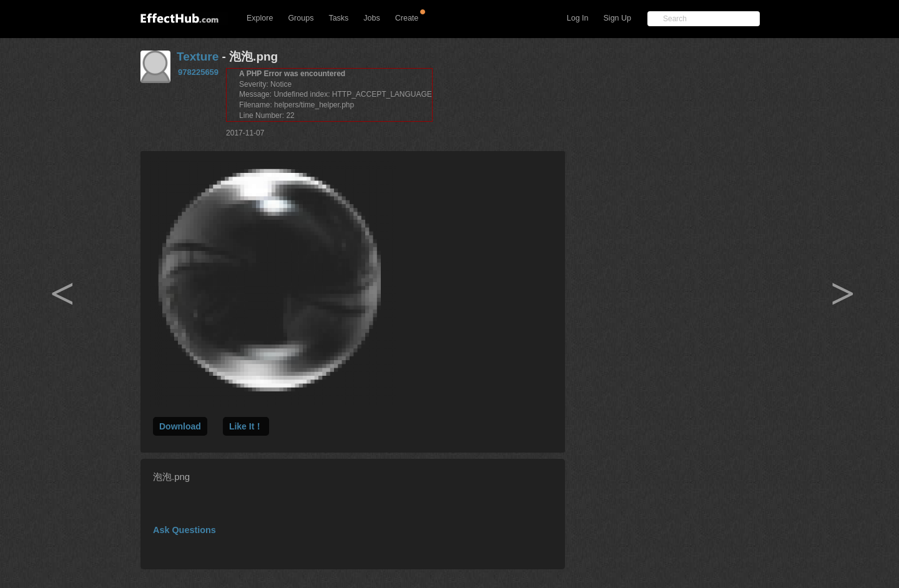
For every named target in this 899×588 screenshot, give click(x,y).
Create (407, 18)
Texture (198, 56)
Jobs (371, 18)
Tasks (338, 18)
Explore (260, 18)
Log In (578, 18)
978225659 (198, 72)
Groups (301, 18)
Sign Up (617, 18)
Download (180, 426)
